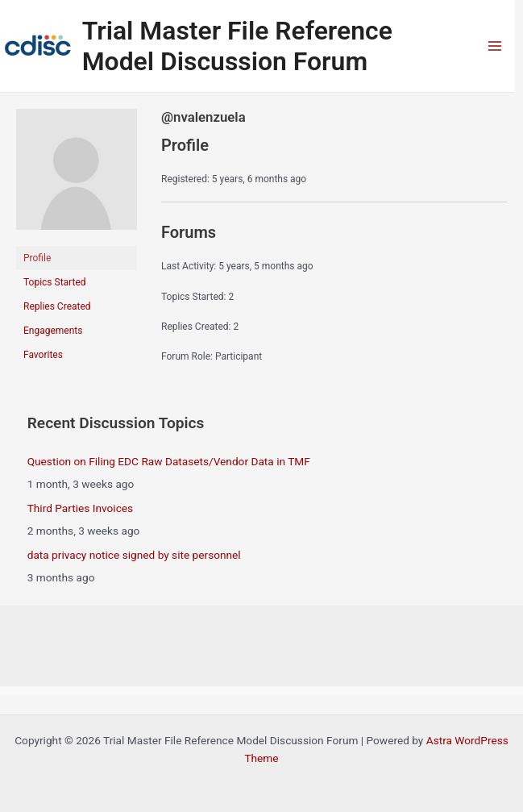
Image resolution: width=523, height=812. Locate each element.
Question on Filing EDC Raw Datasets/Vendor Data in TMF (169, 461)
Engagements (53, 331)
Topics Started (55, 282)
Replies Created (57, 306)
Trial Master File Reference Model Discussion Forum (237, 46)
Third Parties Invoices (80, 508)
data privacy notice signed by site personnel (134, 555)
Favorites (43, 355)
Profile (37, 258)
